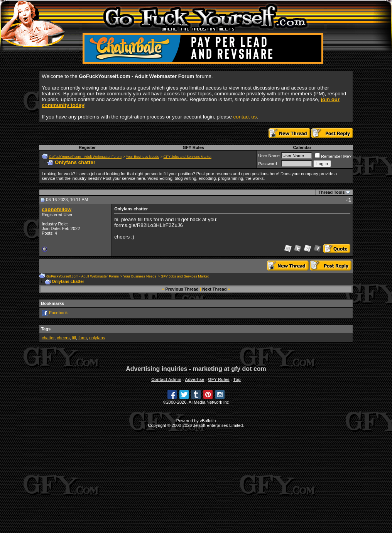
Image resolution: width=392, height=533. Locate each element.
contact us (245, 117)
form (83, 338)
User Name (269, 156)
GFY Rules (193, 147)
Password (267, 164)
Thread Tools (331, 192)
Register (87, 147)
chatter (48, 338)
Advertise (194, 379)
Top (237, 379)
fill (74, 338)
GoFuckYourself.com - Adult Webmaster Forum (85, 157)
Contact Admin (166, 379)
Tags (46, 329)
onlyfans (97, 338)
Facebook (58, 313)
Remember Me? (333, 156)
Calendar (302, 147)
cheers (63, 338)
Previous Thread (182, 289)
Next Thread (215, 289)
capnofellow (57, 209)
